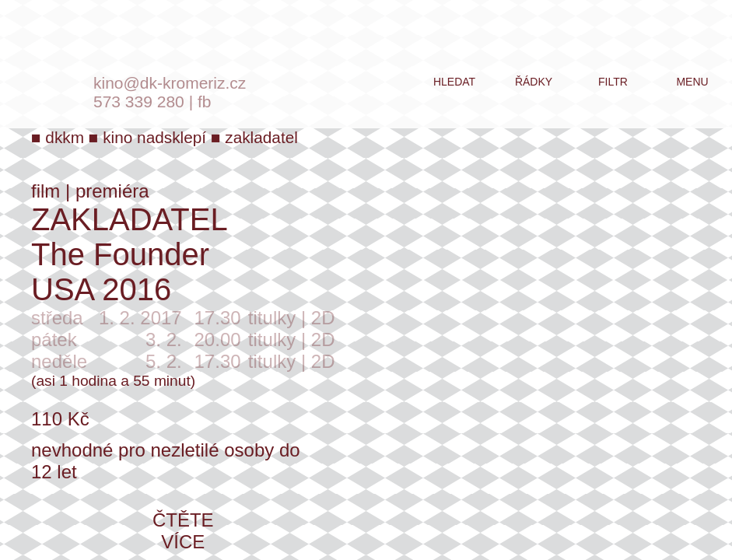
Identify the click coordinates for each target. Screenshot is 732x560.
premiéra (112, 191)
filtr (613, 82)
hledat (454, 82)
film (46, 191)
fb (205, 101)
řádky (534, 82)
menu (692, 82)
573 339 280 (139, 101)
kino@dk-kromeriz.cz (170, 83)
